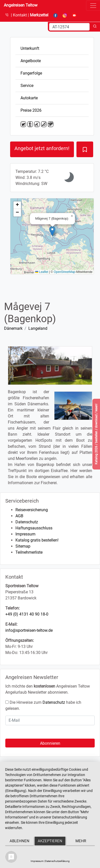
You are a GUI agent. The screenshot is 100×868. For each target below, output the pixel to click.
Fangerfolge (31, 73)
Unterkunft (30, 48)
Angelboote (31, 61)
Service (27, 86)
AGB (19, 516)
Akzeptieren (50, 841)
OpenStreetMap (64, 272)
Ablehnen (19, 841)
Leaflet (42, 272)
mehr (81, 841)
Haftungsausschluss (34, 528)
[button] (52, 231)
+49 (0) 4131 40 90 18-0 (27, 614)
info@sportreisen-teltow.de (29, 630)
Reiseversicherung (32, 510)
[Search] (69, 27)
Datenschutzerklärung (57, 861)
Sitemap (23, 546)
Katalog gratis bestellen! (37, 540)
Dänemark (13, 328)
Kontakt (20, 15)
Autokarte (29, 98)
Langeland (38, 328)
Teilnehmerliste (29, 552)
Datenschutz (27, 522)
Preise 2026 (31, 110)
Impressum (25, 534)
